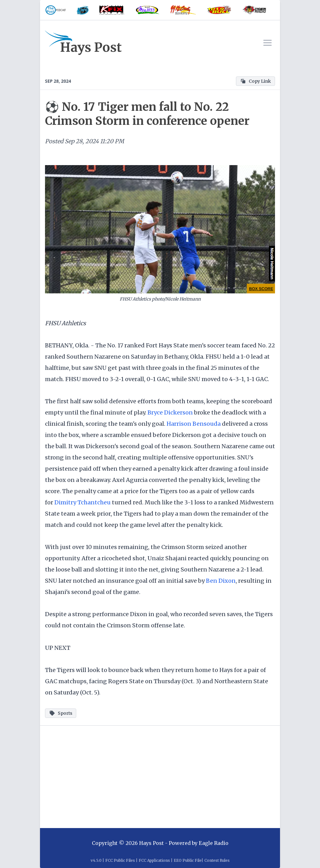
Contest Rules (217, 860)
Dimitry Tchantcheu (82, 502)
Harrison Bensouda (194, 424)
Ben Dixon (221, 581)
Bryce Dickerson (170, 412)
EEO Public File (188, 860)
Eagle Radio (214, 843)
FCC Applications (154, 860)
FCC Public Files (120, 860)
